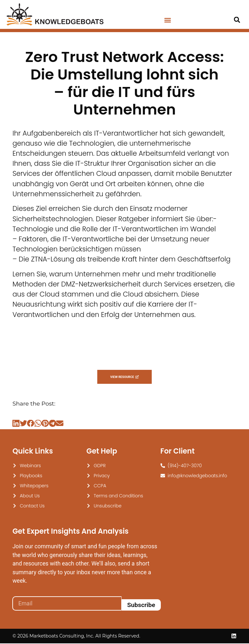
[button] (167, 20)
